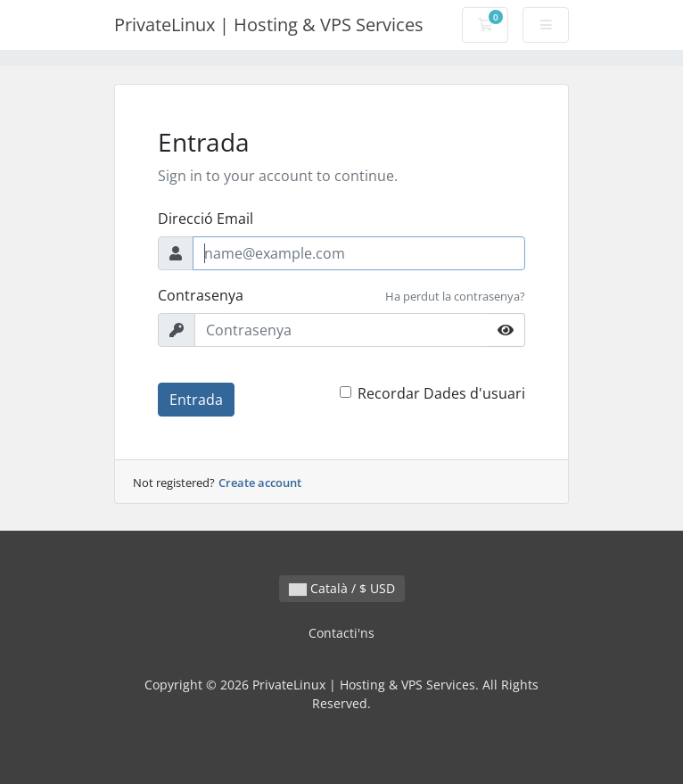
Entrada (196, 400)
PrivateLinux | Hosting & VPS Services (269, 25)
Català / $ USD (342, 588)
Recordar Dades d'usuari (441, 393)
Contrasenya (201, 295)
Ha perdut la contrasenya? (455, 296)
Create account (260, 483)
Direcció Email (206, 219)
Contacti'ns (341, 633)
